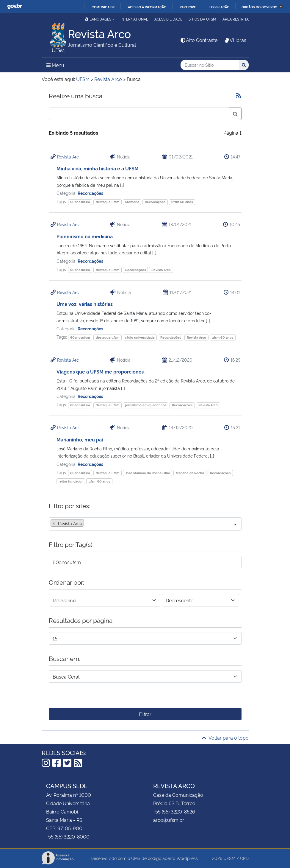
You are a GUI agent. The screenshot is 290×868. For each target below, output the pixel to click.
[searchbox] (87, 523)
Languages (98, 19)
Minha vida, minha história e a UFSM (98, 168)
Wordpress (187, 858)
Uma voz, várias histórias (85, 304)
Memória (132, 202)
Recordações (90, 193)
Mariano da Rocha (190, 473)
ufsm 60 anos (182, 202)
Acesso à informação (147, 7)
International (134, 19)
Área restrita (236, 19)
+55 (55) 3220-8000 (68, 836)
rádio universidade (140, 337)
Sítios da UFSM (202, 19)
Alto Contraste (199, 40)
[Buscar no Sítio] (210, 65)
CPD (244, 858)
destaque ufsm (108, 202)
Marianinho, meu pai (80, 439)
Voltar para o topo (225, 738)
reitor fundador (71, 481)
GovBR (15, 6)
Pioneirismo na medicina (85, 236)
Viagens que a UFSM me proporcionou (101, 371)
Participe (188, 7)
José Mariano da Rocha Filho (148, 473)
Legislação (219, 7)
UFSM (229, 858)
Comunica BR (103, 7)
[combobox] (145, 524)
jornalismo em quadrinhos (146, 405)
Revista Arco (161, 270)
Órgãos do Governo (259, 7)
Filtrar (145, 714)
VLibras (235, 40)
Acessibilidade (168, 19)
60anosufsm (80, 202)
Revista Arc (68, 157)
